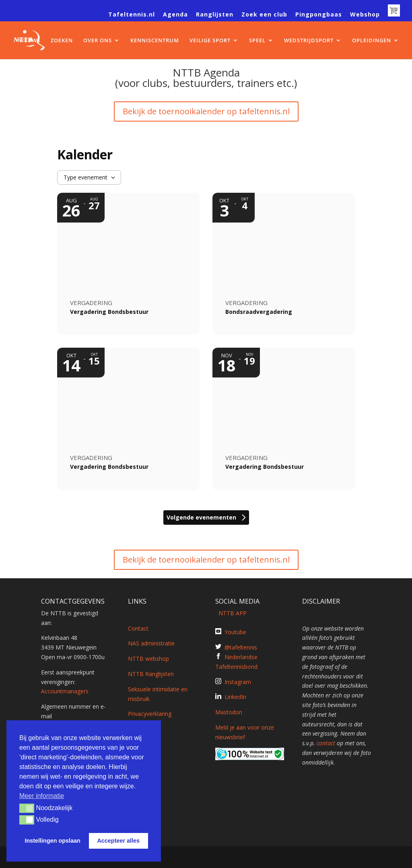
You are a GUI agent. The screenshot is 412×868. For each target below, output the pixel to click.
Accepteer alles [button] (118, 841)
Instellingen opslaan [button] (53, 841)
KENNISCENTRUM (155, 41)
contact (326, 743)
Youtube (235, 632)
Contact (138, 628)
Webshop (365, 15)
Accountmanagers (65, 691)
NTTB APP (231, 613)
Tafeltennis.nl (132, 15)
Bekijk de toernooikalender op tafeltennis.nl (206, 111)
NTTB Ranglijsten (151, 674)
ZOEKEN (62, 41)
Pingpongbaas (319, 15)
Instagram (238, 682)
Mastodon (229, 712)
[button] (27, 808)
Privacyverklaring (150, 714)
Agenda (175, 15)
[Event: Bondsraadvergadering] (284, 264)
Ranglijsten (215, 15)
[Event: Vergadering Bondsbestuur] (128, 264)
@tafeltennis (241, 647)
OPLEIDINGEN (372, 41)
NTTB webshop (148, 659)
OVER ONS (98, 41)
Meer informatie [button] (42, 796)
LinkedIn (235, 697)
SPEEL (257, 41)
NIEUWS (29, 41)
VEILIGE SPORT (210, 41)
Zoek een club (264, 15)
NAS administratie (151, 643)
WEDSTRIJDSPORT (309, 41)
